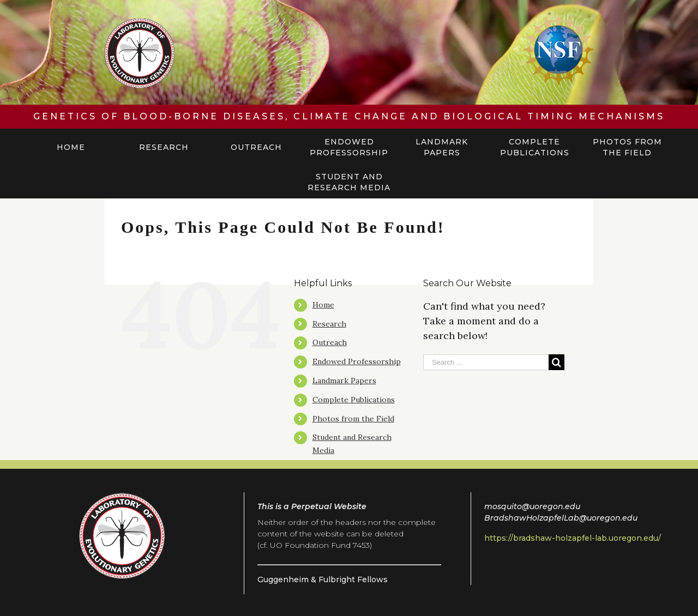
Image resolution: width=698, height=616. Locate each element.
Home (323, 305)
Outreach (330, 342)
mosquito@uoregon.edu (532, 506)
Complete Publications (354, 400)
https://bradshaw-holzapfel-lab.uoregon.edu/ (573, 538)
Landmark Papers (344, 381)
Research (329, 324)
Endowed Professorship (357, 361)
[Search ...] (486, 362)
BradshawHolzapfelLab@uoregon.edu (561, 518)
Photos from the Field (353, 419)
